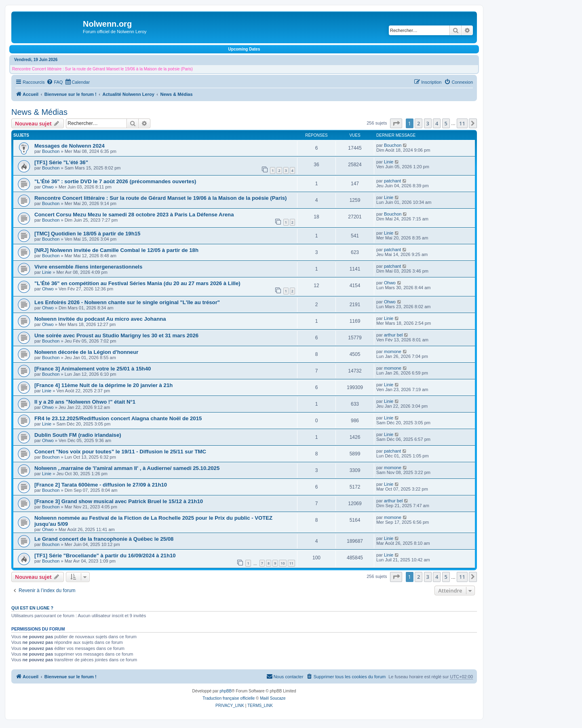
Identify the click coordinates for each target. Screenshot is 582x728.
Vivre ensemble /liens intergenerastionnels (88, 267)
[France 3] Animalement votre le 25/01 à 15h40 (93, 369)
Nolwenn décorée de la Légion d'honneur (86, 352)
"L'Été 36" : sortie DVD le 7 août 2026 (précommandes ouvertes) (115, 181)
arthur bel (393, 335)
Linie (389, 162)
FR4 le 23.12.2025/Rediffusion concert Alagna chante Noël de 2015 (118, 418)
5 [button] (446, 123)
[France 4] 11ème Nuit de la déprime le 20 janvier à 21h (103, 385)
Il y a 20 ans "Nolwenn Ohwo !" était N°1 (85, 402)
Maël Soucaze (273, 698)
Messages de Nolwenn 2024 (70, 146)
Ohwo (48, 187)
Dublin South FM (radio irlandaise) (78, 435)
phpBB (226, 691)
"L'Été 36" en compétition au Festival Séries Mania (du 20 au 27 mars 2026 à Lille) (137, 283)
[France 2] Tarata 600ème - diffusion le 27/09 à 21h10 (101, 485)
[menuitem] (55, 82)
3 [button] (428, 123)
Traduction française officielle (229, 698)
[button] (396, 123)
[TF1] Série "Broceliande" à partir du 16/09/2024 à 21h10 (105, 556)
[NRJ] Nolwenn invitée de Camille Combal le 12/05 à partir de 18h (116, 250)
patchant (392, 181)
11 (291, 563)
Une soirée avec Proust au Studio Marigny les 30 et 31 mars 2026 (116, 335)
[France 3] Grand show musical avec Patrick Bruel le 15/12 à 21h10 (119, 501)
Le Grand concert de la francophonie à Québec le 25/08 (104, 539)
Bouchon (51, 151)
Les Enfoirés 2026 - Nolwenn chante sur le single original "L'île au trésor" (127, 302)
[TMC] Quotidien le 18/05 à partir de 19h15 (87, 234)
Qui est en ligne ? (32, 608)
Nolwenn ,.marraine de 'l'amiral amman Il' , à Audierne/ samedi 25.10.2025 (127, 468)
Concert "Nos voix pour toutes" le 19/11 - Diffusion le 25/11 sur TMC (120, 452)
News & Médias (39, 112)
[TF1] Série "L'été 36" (61, 162)
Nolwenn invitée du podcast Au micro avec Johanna (100, 319)
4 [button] (437, 123)
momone (393, 351)
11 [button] (462, 123)
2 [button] (419, 123)
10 (283, 563)
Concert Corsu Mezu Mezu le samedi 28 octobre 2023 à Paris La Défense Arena (134, 215)
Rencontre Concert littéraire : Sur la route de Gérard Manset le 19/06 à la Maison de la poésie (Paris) (102, 69)
